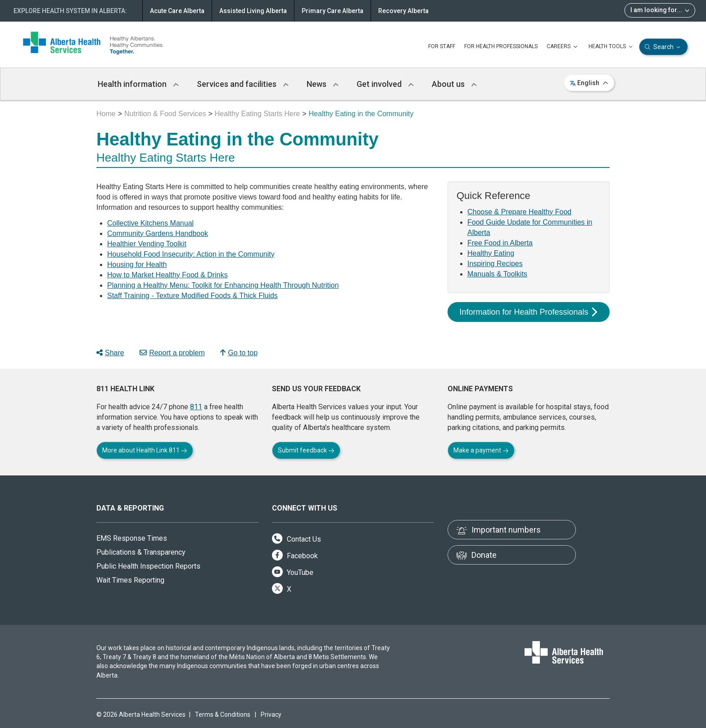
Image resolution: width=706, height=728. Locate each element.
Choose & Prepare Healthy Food (519, 212)
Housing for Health (137, 265)
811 (196, 407)
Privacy (271, 714)
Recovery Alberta (403, 11)
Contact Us (296, 539)
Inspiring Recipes (495, 264)
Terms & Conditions (223, 714)
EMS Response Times (132, 538)
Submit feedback (306, 450)
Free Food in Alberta (500, 243)
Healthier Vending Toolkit (147, 244)
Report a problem (172, 353)
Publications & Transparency (141, 552)
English (589, 83)
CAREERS (563, 47)
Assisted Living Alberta (253, 11)
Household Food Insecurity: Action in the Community (191, 254)
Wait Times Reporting (130, 580)
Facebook (295, 556)
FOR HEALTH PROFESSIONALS (501, 46)
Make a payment (481, 450)
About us (454, 84)
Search (663, 47)
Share (110, 353)
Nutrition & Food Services (165, 114)
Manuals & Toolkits (497, 274)
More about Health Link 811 (145, 450)
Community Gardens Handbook (158, 233)
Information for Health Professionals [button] (528, 312)
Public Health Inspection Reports (148, 566)
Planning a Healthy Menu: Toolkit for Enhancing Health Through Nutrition (223, 285)
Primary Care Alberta (333, 11)
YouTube (293, 572)
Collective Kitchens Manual (150, 223)
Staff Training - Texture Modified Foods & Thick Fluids (192, 296)
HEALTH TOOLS (611, 47)
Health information (138, 84)
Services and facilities (243, 84)
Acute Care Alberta (177, 11)
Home (106, 114)
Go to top (239, 353)
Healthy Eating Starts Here (257, 114)
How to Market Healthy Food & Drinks (167, 275)
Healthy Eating (491, 253)
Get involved (385, 84)
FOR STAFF (442, 46)
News (323, 84)
